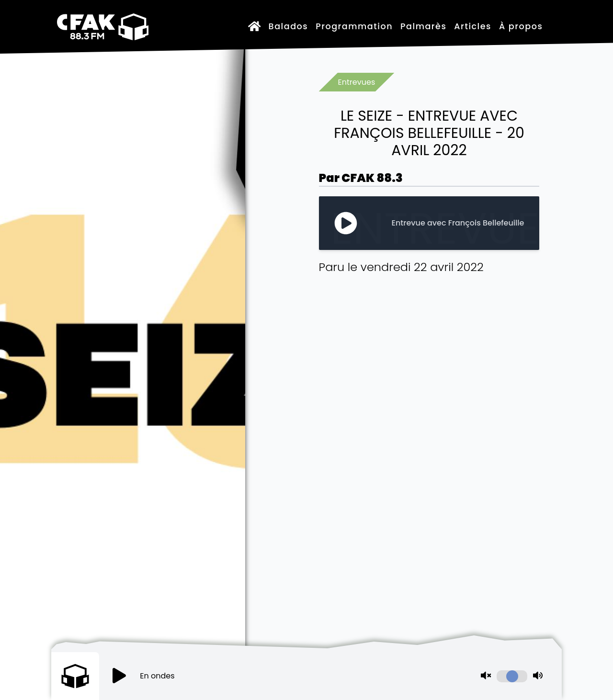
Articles (473, 26)
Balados (289, 26)
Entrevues (357, 82)
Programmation (354, 26)
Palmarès (423, 26)
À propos (521, 26)
